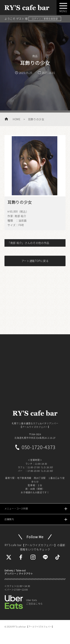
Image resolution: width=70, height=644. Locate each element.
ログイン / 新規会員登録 (45, 19)
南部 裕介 (20, 216)
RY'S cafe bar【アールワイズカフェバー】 (33, 627)
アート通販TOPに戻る (35, 261)
